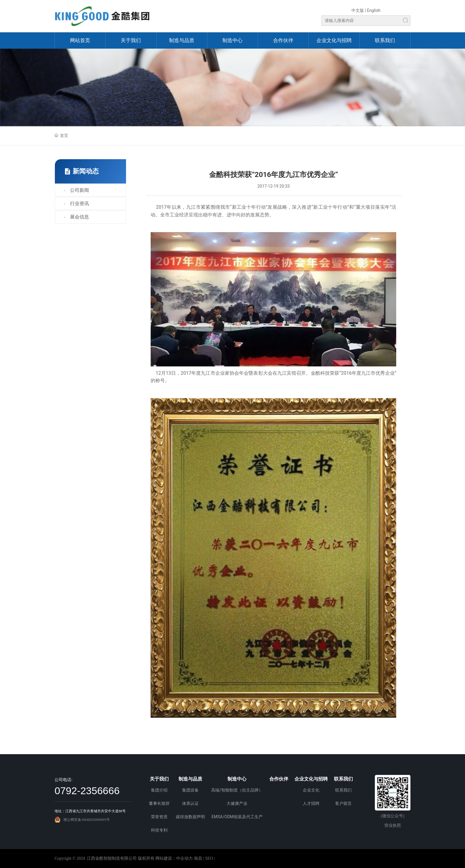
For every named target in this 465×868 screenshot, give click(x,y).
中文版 (358, 10)
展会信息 (79, 217)
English (374, 10)
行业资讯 (79, 204)
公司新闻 (79, 190)
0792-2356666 (87, 791)
